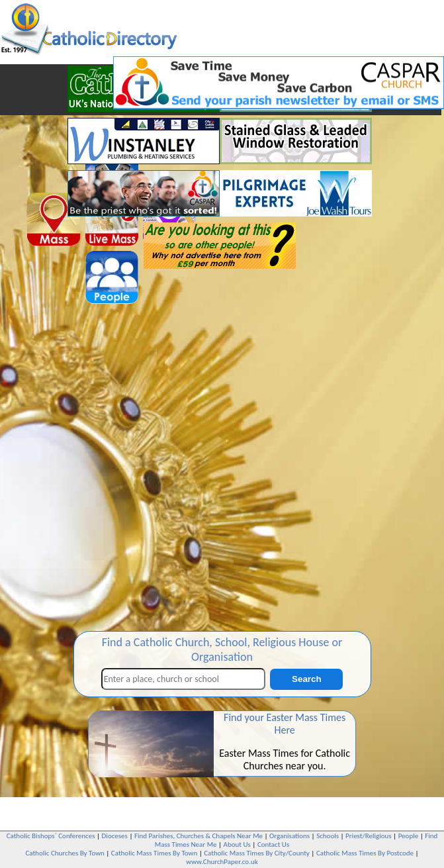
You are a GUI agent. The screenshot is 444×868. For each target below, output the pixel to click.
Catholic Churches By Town (65, 853)
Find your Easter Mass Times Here (285, 724)
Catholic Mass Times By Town (154, 853)
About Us (237, 844)
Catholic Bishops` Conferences (51, 836)
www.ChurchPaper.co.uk (222, 862)
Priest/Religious (369, 836)
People (409, 836)
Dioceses (115, 836)
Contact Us (273, 844)
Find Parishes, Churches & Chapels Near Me (199, 836)
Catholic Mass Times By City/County (257, 853)
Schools (328, 836)
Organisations (289, 836)
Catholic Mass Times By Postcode (365, 853)
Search (306, 679)
